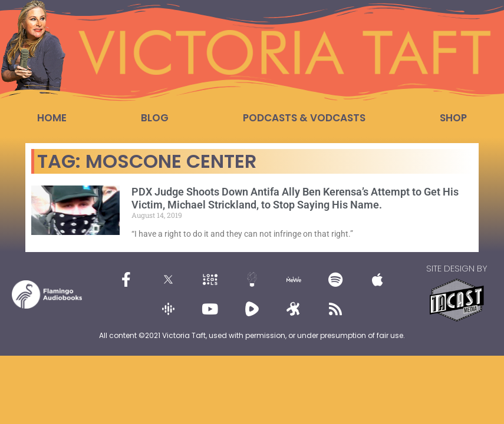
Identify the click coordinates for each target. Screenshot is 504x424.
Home (52, 118)
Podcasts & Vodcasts (304, 118)
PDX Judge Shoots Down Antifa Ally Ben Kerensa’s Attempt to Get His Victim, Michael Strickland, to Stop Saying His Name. (295, 198)
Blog (155, 118)
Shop (453, 118)
